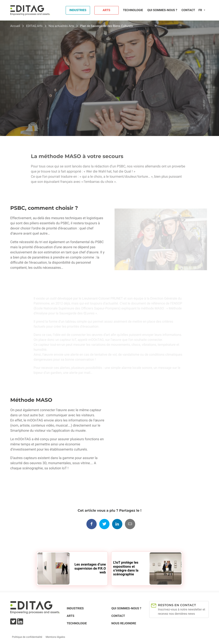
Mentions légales (55, 637)
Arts (106, 10)
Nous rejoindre (124, 623)
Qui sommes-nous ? (162, 10)
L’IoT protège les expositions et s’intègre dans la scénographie (126, 568)
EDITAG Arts (34, 26)
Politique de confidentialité (27, 637)
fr (200, 10)
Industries (78, 10)
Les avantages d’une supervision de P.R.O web (90, 568)
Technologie (133, 10)
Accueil (15, 26)
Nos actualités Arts (61, 26)
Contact (188, 10)
